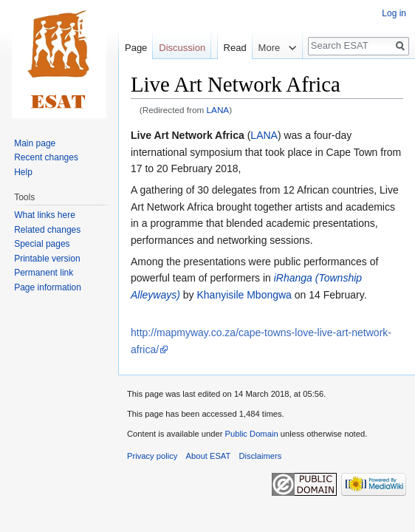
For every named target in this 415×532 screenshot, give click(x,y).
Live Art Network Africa (188, 135)
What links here (45, 215)
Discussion (182, 48)
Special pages (42, 244)
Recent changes (46, 157)
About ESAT (209, 456)
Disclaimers (261, 456)
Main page (35, 143)
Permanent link (44, 273)
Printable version (47, 259)
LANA (218, 110)
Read (228, 77)
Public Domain (251, 434)
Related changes (47, 230)
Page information (48, 287)
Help (23, 172)
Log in (394, 13)
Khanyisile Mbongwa (244, 295)
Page (136, 48)
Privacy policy (152, 456)
